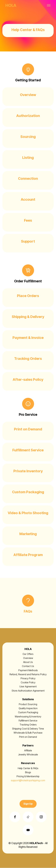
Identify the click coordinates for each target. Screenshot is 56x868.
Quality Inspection (28, 708)
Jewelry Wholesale (28, 754)
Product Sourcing (28, 704)
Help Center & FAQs (28, 768)
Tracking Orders (28, 725)
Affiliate (28, 750)
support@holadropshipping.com (28, 780)
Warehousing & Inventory (28, 717)
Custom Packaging (28, 712)
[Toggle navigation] (49, 5)
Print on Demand (28, 737)
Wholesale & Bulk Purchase (28, 733)
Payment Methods (28, 670)
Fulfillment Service (28, 721)
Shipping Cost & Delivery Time (28, 729)
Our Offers (28, 654)
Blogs (28, 772)
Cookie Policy (28, 682)
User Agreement (28, 686)
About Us (28, 662)
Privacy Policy (28, 678)
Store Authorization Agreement (28, 691)
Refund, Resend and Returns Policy (28, 674)
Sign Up (28, 804)
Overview (28, 658)
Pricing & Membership (28, 776)
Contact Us (28, 666)
